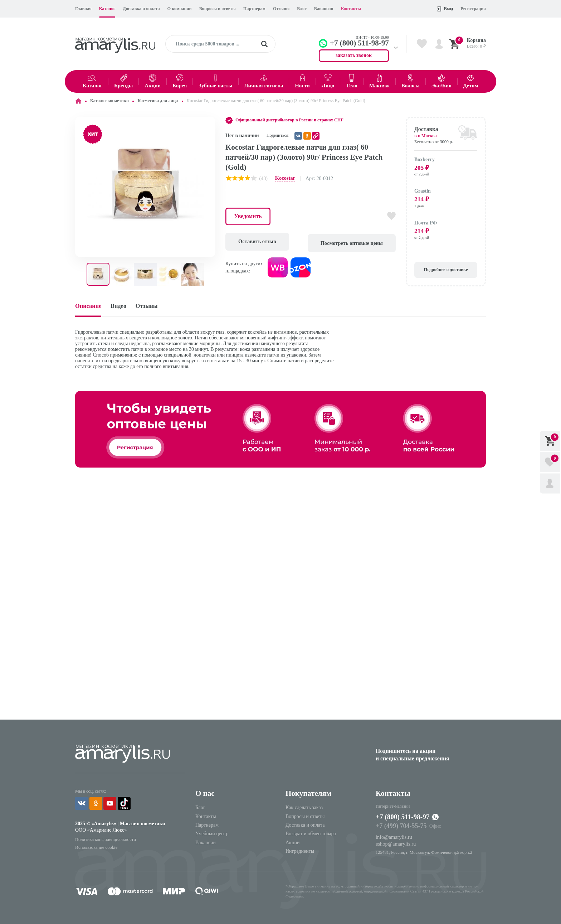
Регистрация (473, 9)
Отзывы (281, 9)
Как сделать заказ (304, 808)
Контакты (351, 9)
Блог (302, 9)
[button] (209, 123)
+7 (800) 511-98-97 (405, 817)
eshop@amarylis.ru (395, 844)
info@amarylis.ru (393, 838)
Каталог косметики (109, 101)
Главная (83, 9)
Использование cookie (96, 847)
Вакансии (324, 9)
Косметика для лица (158, 101)
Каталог (107, 9)
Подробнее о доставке (446, 270)
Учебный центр (212, 834)
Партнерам (254, 9)
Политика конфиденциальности (105, 839)
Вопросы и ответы (218, 9)
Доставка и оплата (141, 9)
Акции (292, 843)
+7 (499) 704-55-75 (400, 827)
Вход (445, 9)
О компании (180, 9)
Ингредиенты (300, 852)
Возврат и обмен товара (311, 834)
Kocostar (285, 178)
